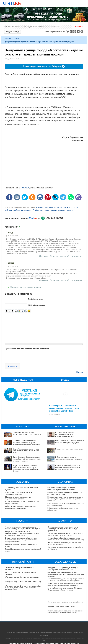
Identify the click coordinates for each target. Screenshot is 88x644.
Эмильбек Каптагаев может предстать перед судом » (50, 210)
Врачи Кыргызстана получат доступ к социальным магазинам (18, 493)
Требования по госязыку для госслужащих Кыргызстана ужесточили (27, 434)
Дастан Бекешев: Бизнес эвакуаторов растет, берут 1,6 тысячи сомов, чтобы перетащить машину (27, 459)
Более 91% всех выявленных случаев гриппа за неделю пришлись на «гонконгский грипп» (65, 584)
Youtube (75, 31)
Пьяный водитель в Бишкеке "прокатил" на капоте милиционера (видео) (70, 442)
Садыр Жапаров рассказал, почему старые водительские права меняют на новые (27, 451)
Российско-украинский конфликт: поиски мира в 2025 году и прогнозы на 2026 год (65, 534)
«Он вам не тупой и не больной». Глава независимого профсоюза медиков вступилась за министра (66, 574)
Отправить (12, 366)
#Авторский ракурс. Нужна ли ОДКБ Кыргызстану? (23, 582)
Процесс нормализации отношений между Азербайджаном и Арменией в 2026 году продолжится (63, 529)
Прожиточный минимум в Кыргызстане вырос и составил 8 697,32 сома (65, 493)
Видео (30, 27)
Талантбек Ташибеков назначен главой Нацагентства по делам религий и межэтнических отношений (26, 443)
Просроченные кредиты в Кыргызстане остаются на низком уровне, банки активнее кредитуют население (65, 499)
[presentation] (25, 357)
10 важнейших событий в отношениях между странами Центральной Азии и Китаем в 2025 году (66, 539)
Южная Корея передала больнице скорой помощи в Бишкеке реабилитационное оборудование (66, 580)
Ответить (44, 256)
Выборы (8, 27)
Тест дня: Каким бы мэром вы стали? (61, 606)
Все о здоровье (54, 27)
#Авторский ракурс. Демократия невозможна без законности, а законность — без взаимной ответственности (23, 588)
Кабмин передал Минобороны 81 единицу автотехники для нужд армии (20, 507)
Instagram (79, 31)
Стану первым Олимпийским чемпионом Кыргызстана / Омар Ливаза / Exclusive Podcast (64, 408)
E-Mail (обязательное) (36, 305)
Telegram (82, 31)
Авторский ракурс (19, 27)
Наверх (80, 372)
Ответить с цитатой (59, 256)
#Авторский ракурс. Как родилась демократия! (22, 577)
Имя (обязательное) (35, 299)
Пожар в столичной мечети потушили (69, 449)
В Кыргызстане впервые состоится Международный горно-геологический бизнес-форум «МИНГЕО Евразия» (22, 534)
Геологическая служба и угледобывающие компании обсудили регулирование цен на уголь (23, 528)
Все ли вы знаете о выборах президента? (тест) (65, 602)
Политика (16, 39)
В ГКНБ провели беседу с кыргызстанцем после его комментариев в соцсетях (65, 435)
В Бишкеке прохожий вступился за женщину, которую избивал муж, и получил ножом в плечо (68, 467)
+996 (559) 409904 (54, 218)
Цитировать (76, 256)
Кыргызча (79, 27)
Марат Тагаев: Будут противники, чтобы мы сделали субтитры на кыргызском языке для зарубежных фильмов (26, 468)
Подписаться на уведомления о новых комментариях (28, 348)
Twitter (68, 31)
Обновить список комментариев (25, 287)
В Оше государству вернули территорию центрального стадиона (68, 458)
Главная (8, 39)
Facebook (71, 31)
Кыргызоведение (40, 27)
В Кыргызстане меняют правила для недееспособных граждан (18, 498)
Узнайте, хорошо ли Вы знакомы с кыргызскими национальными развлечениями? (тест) (65, 612)
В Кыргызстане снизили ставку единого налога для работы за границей (65, 504)
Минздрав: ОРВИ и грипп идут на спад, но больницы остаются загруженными (63, 569)
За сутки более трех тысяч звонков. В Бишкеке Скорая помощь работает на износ (65, 589)
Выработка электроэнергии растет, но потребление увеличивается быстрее (61, 489)
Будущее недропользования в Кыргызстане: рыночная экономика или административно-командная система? (21, 540)
